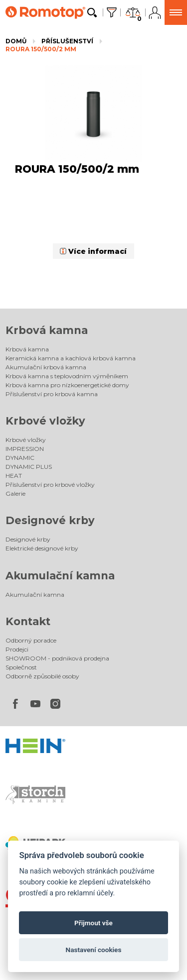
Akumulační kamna (60, 576)
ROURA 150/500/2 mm (41, 49)
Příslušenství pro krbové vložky (50, 485)
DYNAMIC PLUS (29, 467)
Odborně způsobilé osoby (42, 676)
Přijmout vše (93, 923)
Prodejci (17, 649)
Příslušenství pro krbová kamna (52, 394)
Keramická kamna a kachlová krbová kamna (71, 358)
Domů (16, 41)
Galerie (15, 493)
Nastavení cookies (94, 950)
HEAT (14, 476)
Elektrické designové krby (42, 548)
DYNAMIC (20, 458)
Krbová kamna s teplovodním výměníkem (67, 376)
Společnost (21, 667)
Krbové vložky (45, 421)
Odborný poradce (31, 640)
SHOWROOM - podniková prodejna (57, 658)
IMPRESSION (25, 449)
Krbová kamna (47, 330)
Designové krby (50, 520)
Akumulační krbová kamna (46, 367)
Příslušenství (67, 41)
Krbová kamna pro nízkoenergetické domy (67, 385)
